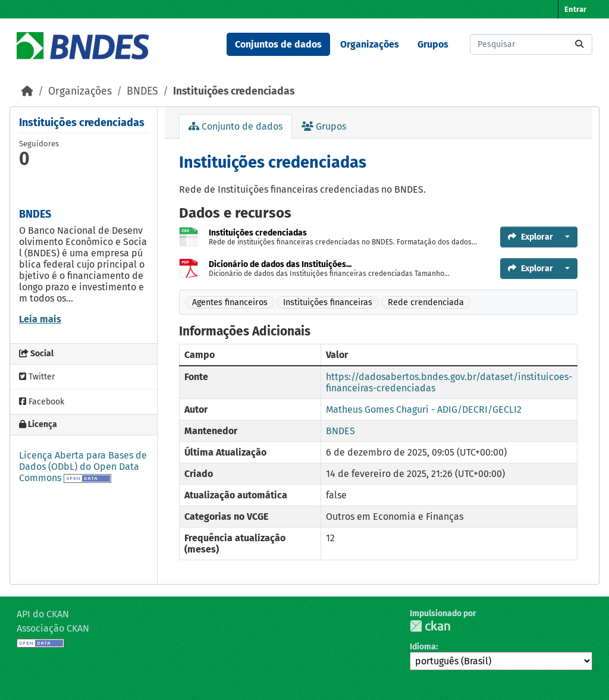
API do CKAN (43, 614)
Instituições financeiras (328, 302)
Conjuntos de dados (278, 44)
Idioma (423, 647)
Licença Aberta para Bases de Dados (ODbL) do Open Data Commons (83, 467)
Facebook (42, 402)
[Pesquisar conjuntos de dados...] (531, 44)
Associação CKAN (53, 628)
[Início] (27, 91)
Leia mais (40, 319)
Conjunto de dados (236, 126)
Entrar (575, 9)
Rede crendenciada (426, 302)
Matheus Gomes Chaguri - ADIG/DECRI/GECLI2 (424, 409)
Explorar (530, 237)
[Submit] (579, 44)
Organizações (370, 44)
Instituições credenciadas (234, 91)
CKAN (430, 626)
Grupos (433, 44)
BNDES (142, 91)
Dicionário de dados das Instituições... (280, 264)
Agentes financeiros (230, 302)
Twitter (37, 377)
